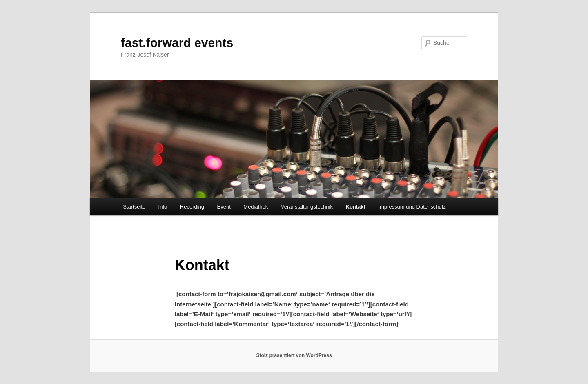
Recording (192, 207)
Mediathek (256, 207)
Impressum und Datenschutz (412, 207)
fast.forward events (177, 43)
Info (163, 207)
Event (224, 207)
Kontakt (356, 207)
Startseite (134, 207)
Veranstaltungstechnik (307, 207)
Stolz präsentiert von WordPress (294, 355)
